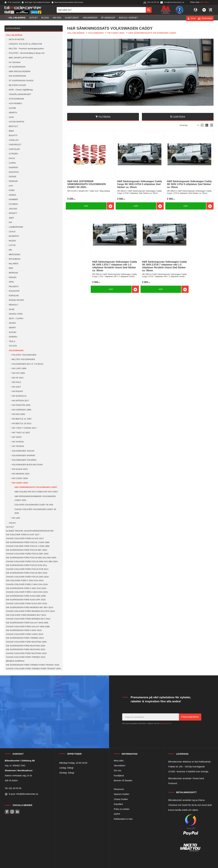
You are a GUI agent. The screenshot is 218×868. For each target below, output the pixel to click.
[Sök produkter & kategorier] (101, 10)
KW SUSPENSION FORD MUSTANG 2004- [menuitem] (26, 646)
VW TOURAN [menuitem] (18, 446)
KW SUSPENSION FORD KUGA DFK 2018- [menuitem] (26, 600)
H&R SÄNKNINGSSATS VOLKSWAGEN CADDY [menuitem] (36, 487)
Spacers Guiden (122, 794)
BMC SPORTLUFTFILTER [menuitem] (21, 58)
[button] (204, 10)
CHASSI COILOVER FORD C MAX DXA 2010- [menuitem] (27, 584)
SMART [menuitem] (12, 328)
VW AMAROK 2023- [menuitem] (21, 474)
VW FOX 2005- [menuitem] (19, 373)
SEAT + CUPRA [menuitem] (16, 318)
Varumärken (120, 766)
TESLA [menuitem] (12, 341)
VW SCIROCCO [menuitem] (19, 396)
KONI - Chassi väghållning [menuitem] (21, 90)
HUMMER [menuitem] (13, 199)
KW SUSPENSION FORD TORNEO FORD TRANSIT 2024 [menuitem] (33, 665)
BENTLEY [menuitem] (13, 126)
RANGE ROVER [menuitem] (16, 300)
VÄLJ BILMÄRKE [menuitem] (17, 18)
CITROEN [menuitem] (13, 154)
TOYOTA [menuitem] (13, 346)
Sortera (179, 117)
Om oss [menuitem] (57, 18)
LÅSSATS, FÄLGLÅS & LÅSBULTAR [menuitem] (25, 44)
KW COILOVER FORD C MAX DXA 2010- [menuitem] (25, 580)
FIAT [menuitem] (11, 186)
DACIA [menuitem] (12, 158)
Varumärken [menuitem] (90, 18)
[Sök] (149, 10)
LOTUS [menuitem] (12, 245)
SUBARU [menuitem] (13, 337)
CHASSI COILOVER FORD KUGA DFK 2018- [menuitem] (27, 604)
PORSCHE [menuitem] (14, 296)
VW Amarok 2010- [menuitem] (20, 469)
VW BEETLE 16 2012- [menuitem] (22, 423)
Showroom (119, 789)
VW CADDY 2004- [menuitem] (20, 478)
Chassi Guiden (121, 799)
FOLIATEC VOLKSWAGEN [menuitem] (24, 355)
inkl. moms (204, 2)
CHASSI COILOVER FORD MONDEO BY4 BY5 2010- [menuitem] (31, 611)
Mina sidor (119, 761)
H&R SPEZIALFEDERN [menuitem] (20, 71)
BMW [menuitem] (11, 131)
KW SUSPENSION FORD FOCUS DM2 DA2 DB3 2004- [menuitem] (31, 558)
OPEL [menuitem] (11, 282)
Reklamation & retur (123, 819)
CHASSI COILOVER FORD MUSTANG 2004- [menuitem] (27, 642)
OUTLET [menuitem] (34, 18)
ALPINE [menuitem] (12, 108)
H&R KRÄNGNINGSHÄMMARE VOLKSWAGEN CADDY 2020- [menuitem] (35, 498)
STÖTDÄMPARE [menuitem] (16, 99)
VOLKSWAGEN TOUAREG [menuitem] (24, 460)
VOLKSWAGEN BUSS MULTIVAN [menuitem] (27, 465)
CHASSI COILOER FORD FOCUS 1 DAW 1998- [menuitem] (28, 546)
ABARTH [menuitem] (13, 113)
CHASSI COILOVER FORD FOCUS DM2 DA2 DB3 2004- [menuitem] (32, 561)
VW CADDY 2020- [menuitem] (20, 483)
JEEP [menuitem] (11, 218)
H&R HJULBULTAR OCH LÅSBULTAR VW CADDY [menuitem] (36, 492)
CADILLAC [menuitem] (14, 140)
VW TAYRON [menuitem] (18, 442)
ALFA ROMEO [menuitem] (15, 103)
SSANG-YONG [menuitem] (16, 314)
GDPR (117, 814)
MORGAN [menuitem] (13, 273)
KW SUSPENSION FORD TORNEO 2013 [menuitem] (25, 638)
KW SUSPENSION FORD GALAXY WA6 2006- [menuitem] (27, 623)
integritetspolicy (166, 723)
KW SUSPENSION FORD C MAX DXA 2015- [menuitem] (26, 588)
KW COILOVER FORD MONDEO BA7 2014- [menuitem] (26, 615)
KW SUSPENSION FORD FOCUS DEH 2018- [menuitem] (27, 573)
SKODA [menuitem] (12, 323)
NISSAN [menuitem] (13, 277)
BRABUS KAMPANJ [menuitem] (15, 661)
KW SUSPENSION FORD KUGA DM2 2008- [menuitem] (26, 596)
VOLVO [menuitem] (12, 523)
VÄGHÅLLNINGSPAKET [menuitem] (20, 94)
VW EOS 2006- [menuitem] (19, 414)
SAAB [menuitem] (11, 309)
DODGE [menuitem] (13, 177)
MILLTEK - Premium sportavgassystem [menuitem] (26, 49)
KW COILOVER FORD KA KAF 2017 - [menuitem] (23, 535)
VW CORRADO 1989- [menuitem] (22, 410)
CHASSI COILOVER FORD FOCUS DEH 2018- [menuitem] (28, 577)
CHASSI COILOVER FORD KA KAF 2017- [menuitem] (25, 538)
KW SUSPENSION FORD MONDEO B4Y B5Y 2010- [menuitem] (30, 607)
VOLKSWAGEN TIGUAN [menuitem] (23, 451)
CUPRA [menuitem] (12, 163)
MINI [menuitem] (11, 268)
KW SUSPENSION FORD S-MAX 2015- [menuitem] (24, 630)
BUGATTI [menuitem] (13, 135)
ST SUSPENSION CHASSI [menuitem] (21, 81)
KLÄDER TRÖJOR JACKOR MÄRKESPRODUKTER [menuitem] (30, 531)
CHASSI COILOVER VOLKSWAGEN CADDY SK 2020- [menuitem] (35, 511)
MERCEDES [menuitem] (15, 254)
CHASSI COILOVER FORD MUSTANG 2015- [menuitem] (27, 653)
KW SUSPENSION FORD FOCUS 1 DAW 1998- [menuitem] (28, 542)
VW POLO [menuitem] (16, 382)
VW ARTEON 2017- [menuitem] (21, 401)
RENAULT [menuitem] (13, 305)
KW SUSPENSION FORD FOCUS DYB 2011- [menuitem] (27, 565)
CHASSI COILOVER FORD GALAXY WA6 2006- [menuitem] (28, 627)
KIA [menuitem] (10, 222)
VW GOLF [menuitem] (16, 387)
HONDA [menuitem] (12, 195)
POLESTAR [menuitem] (14, 291)
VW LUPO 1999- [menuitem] (19, 368)
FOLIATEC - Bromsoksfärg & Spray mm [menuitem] (27, 53)
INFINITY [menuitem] (13, 213)
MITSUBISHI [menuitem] (15, 259)
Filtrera (105, 117)
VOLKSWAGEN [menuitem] (16, 350)
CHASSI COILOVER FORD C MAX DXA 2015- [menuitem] (27, 592)
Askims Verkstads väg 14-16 (18, 776)
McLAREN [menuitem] (14, 264)
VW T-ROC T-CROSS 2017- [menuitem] (24, 428)
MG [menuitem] (10, 250)
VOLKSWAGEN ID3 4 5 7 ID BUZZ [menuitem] (27, 364)
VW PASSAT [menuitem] (17, 391)
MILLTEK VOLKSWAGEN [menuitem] (23, 359)
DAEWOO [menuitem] (13, 167)
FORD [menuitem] (12, 190)
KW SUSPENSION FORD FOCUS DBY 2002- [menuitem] (27, 550)
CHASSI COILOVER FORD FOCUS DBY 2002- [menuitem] (27, 554)
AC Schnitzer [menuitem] (15, 62)
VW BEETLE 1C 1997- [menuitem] (22, 419)
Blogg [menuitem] (45, 18)
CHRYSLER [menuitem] (14, 149)
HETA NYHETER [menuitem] (16, 39)
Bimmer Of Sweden (123, 781)
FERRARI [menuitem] (13, 181)
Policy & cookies (122, 809)
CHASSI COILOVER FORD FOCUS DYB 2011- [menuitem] (28, 569)
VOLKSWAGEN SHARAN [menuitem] (23, 455)
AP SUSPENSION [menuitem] (17, 67)
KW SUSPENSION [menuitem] (17, 76)
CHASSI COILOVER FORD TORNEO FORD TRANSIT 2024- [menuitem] (34, 669)
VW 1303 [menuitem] (16, 518)
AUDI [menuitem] (11, 117)
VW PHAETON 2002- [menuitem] (21, 405)
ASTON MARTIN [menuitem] (16, 122)
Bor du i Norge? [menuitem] (128, 18)
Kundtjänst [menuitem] (72, 18)
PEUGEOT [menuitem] (14, 286)
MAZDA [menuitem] (12, 241)
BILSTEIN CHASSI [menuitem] (17, 85)
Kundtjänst (119, 776)
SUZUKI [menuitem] (13, 332)
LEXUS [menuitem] (12, 232)
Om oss (118, 770)
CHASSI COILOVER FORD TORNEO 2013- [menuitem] (26, 657)
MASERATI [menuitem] (14, 236)
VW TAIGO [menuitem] (17, 437)
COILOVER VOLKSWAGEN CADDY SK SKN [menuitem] (34, 505)
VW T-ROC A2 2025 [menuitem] (21, 433)
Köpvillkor (118, 804)
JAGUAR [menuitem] (13, 209)
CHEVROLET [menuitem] (15, 145)
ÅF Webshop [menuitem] (108, 18)
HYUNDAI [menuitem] (13, 204)
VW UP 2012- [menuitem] (18, 378)
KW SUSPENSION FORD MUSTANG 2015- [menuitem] (26, 649)
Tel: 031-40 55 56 (13, 788)
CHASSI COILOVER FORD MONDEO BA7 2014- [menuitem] (28, 619)
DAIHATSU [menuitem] (14, 172)
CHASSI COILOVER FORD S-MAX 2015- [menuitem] (25, 634)
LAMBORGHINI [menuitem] (16, 227)
